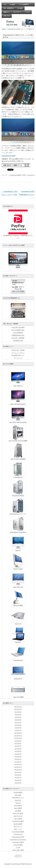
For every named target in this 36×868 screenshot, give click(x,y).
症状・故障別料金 (9, 8)
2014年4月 (18, 754)
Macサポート (17, 12)
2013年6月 (18, 780)
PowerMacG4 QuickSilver (18, 840)
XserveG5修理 (18, 845)
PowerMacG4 (18, 834)
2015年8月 (18, 720)
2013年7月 (18, 778)
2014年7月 (18, 746)
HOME (4, 29)
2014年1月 (18, 762)
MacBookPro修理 (18, 821)
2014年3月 (18, 757)
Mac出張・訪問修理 (18, 338)
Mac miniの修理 (18, 813)
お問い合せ (7, 16)
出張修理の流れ (18, 341)
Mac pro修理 (18, 819)
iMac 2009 (18, 795)
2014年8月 (18, 743)
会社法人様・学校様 (18, 350)
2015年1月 (18, 730)
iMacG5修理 (18, 808)
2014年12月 (18, 733)
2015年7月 (18, 723)
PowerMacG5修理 (15, 175)
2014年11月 (18, 736)
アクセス (27, 12)
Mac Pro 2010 (18, 816)
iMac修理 (20, 8)
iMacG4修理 (18, 806)
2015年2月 (18, 728)
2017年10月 (18, 709)
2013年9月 (18, 772)
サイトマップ (18, 358)
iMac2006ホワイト (18, 798)
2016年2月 (18, 715)
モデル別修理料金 (24, 4)
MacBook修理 (18, 824)
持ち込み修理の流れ (18, 330)
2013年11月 (18, 767)
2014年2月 (18, 759)
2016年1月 (18, 717)
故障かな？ (7, 12)
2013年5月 (18, 783)
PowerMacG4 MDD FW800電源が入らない (27, 195)
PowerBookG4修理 (18, 832)
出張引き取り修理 (18, 850)
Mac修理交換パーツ (18, 355)
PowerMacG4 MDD (18, 837)
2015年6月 (18, 725)
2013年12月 (18, 764)
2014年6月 (18, 749)
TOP (5, 4)
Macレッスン (18, 829)
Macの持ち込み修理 (18, 327)
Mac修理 (12, 4)
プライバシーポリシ (18, 353)
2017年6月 (18, 712)
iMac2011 (18, 800)
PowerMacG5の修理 (8, 156)
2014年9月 (18, 741)
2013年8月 (18, 775)
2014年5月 (18, 751)
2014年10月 (18, 738)
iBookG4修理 (18, 792)
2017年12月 (18, 707)
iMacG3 (18, 803)
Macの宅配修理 (18, 333)
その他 (18, 847)
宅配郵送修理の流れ (18, 335)
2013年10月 (18, 770)
